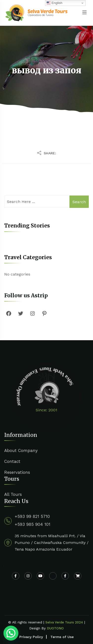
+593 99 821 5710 (32, 516)
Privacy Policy (31, 637)
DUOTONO (55, 628)
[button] (11, 633)
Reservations (17, 472)
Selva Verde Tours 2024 (64, 622)
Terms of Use (62, 637)
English (54, 3)
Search (79, 202)
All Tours (13, 494)
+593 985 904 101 (32, 524)
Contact (12, 461)
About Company (21, 450)
